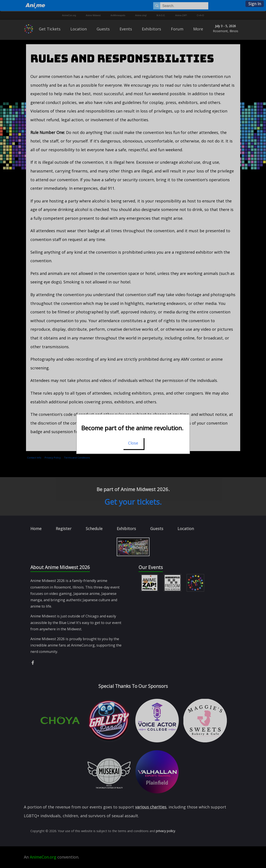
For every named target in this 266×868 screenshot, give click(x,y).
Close (133, 443)
